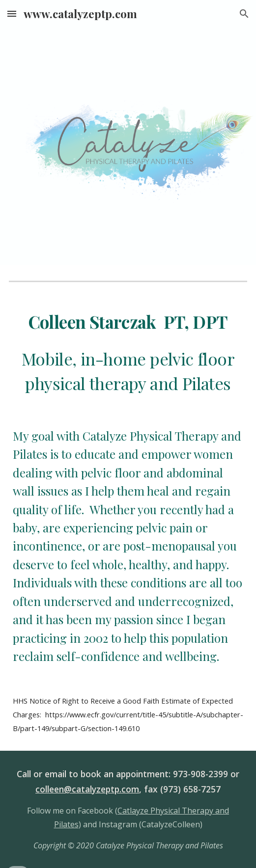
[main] (128, 353)
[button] (12, 13)
